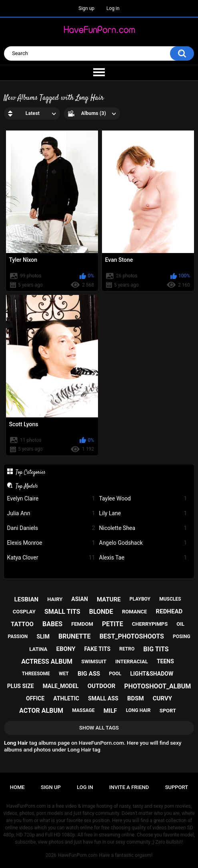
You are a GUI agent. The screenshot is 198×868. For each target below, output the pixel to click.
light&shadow (152, 674)
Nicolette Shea (143, 528)
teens (165, 661)
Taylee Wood (143, 499)
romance (135, 612)
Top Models (27, 486)
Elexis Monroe (51, 543)
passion (18, 637)
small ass (103, 698)
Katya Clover (51, 558)
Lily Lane (143, 513)
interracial (132, 661)
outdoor (102, 686)
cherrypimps (150, 624)
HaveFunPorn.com (78, 855)
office (35, 698)
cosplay (24, 612)
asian (80, 599)
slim (43, 637)
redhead (169, 611)
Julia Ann (51, 513)
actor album (41, 711)
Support (177, 787)
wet (64, 674)
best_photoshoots (132, 636)
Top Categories (31, 472)
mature (109, 599)
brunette (74, 636)
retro (127, 649)
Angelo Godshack (143, 543)
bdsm (136, 698)
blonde (101, 612)
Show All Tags (99, 728)
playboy (140, 599)
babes (52, 624)
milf (110, 711)
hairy (55, 599)
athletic (66, 698)
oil (180, 624)
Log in (113, 8)
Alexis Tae (143, 558)
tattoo (22, 624)
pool (115, 674)
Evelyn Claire (51, 499)
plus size (21, 686)
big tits (156, 649)
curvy (162, 698)
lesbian (27, 599)
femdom (82, 624)
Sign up (86, 8)
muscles (170, 599)
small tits (62, 612)
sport (168, 711)
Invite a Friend (129, 787)
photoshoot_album (157, 686)
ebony (66, 649)
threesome (36, 674)
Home (17, 787)
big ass (89, 674)
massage (83, 710)
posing (182, 637)
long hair (138, 710)
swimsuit (94, 661)
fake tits (97, 649)
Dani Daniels (51, 528)
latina (38, 649)
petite (113, 624)
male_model (61, 686)
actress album (47, 661)
